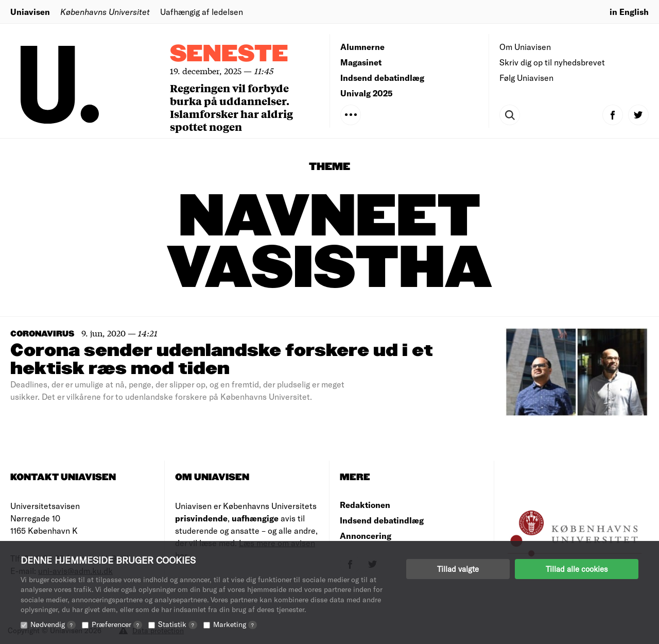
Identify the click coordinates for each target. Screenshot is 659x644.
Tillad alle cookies (577, 569)
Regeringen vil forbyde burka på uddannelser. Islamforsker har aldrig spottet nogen (231, 107)
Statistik (178, 624)
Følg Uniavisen (526, 78)
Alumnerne (362, 47)
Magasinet (361, 62)
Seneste (229, 54)
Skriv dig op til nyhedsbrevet (552, 62)
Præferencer (117, 624)
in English (629, 12)
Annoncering (366, 536)
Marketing (235, 624)
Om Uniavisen (525, 47)
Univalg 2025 (367, 93)
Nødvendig (53, 624)
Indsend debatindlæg (382, 78)
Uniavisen (30, 12)
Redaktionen (365, 505)
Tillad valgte (458, 569)
